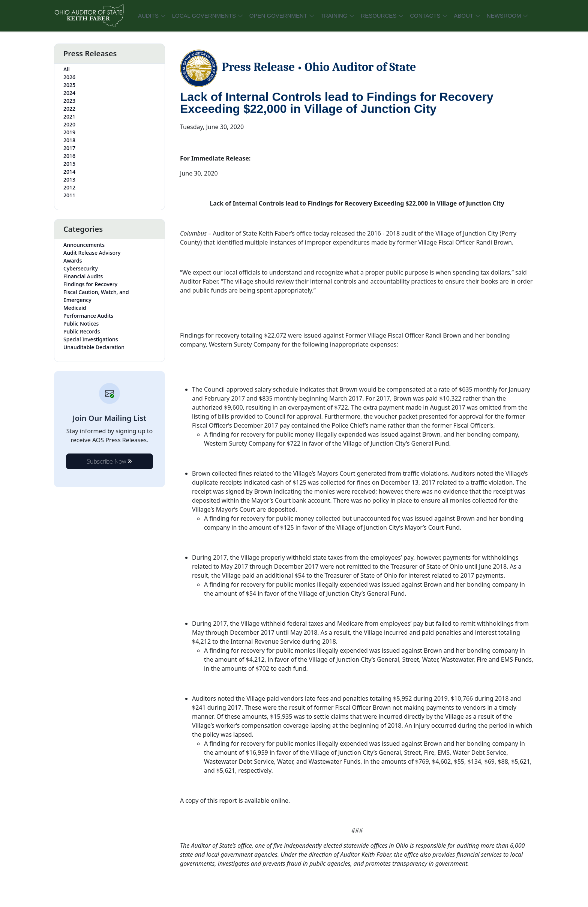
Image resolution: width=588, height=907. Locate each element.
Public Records (82, 331)
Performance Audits (88, 316)
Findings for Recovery (90, 284)
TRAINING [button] (334, 16)
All (67, 69)
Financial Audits (83, 276)
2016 (69, 156)
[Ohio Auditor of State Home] (89, 16)
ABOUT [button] (463, 16)
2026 (69, 77)
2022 (69, 109)
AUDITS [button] (148, 16)
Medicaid (75, 308)
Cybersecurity (81, 268)
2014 (69, 172)
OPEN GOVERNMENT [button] (278, 16)
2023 (69, 101)
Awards (73, 261)
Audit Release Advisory (92, 253)
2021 (69, 116)
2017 (69, 148)
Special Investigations (91, 339)
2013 (69, 179)
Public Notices (81, 324)
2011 (69, 195)
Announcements (84, 245)
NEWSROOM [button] (504, 16)
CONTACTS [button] (425, 16)
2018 (69, 140)
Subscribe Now (110, 461)
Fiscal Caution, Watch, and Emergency (96, 296)
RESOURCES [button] (379, 16)
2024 (69, 93)
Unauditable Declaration (94, 347)
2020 (69, 124)
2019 (69, 132)
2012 (69, 187)
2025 (69, 85)
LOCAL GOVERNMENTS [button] (204, 16)
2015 (69, 164)
